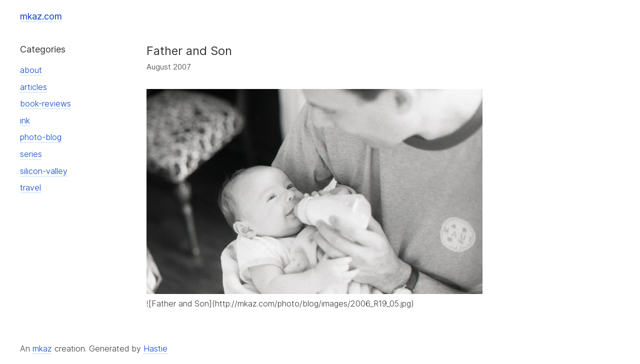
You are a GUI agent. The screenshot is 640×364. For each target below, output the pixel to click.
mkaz (42, 348)
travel (30, 187)
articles (33, 87)
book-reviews (45, 103)
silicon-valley (44, 171)
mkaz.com (41, 16)
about (31, 70)
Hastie (155, 348)
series (31, 154)
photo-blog (41, 137)
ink (25, 120)
